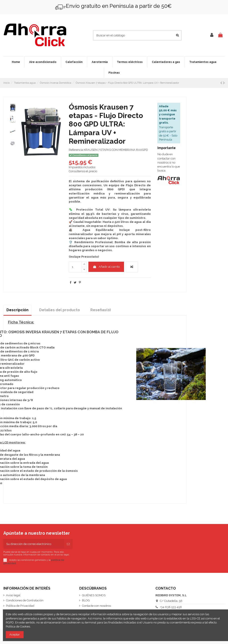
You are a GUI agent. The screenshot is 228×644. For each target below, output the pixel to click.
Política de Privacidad (20, 606)
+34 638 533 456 (171, 607)
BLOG (86, 600)
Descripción (17, 310)
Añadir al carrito (106, 267)
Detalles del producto (60, 310)
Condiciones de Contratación (25, 600)
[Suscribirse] (68, 544)
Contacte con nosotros (96, 606)
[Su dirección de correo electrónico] (34, 544)
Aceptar (15, 635)
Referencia (76, 150)
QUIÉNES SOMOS (94, 595)
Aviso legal (13, 595)
